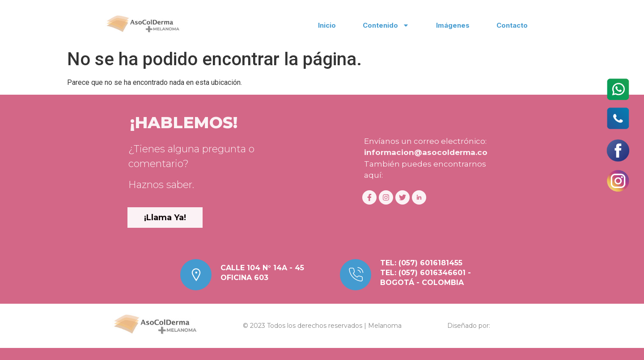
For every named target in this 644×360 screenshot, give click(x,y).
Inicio (327, 25)
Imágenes (453, 25)
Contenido (386, 25)
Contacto (512, 25)
